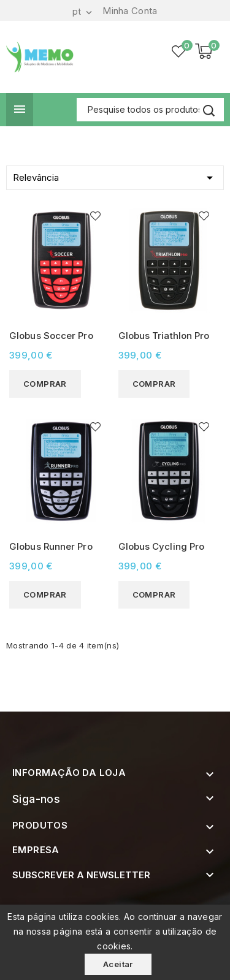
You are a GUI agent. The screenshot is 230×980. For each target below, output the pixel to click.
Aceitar (118, 964)
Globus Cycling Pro (162, 546)
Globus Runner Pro (51, 546)
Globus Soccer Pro (51, 336)
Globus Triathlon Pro (164, 336)
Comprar (45, 384)
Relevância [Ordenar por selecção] (115, 176)
